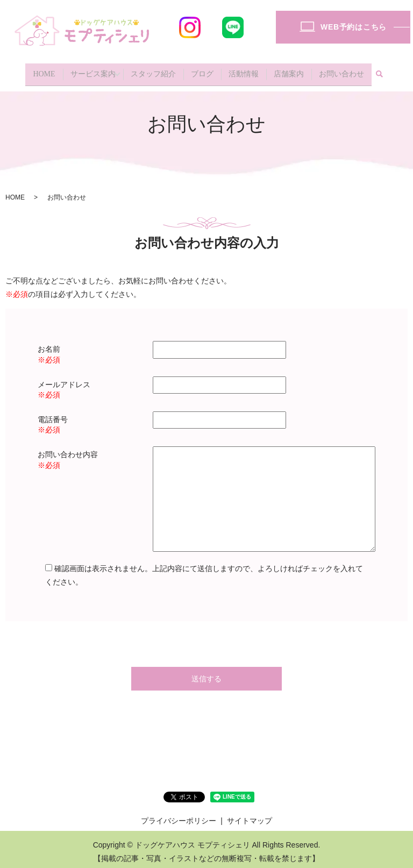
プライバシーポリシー (179, 815)
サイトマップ (250, 815)
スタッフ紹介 (153, 71)
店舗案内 (289, 71)
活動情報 (244, 71)
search (380, 72)
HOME (44, 71)
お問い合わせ (341, 71)
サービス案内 (93, 71)
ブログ (202, 71)
